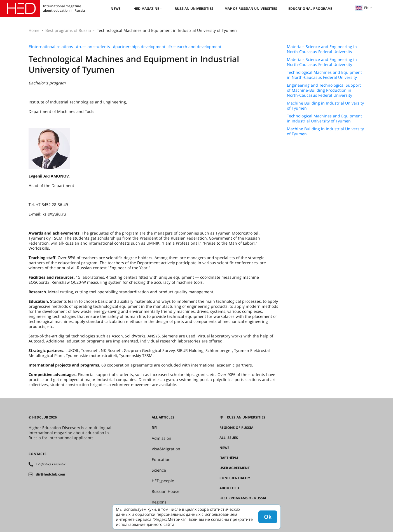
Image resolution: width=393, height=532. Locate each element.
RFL (155, 428)
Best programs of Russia (68, 30)
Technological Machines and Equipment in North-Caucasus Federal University (324, 75)
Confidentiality (235, 478)
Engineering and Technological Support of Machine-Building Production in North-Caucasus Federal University (324, 90)
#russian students (93, 47)
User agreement (235, 468)
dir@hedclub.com (51, 474)
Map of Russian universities (251, 9)
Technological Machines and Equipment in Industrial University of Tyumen (324, 119)
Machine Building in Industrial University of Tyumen (325, 106)
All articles (163, 417)
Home (34, 30)
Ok (268, 517)
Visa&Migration (166, 449)
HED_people (163, 481)
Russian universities (194, 9)
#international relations (51, 47)
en (362, 8)
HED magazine (146, 9)
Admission (162, 438)
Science (159, 470)
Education (161, 460)
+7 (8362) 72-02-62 (51, 464)
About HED (229, 488)
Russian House (166, 491)
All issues (229, 438)
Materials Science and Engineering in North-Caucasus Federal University (322, 49)
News (116, 9)
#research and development (195, 47)
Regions (159, 502)
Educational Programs (310, 9)
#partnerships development (139, 47)
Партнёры (229, 458)
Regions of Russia (236, 428)
